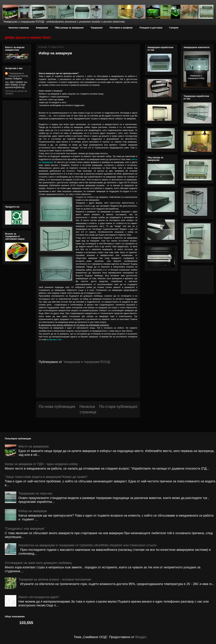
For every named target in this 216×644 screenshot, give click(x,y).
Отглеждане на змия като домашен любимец (38, 563)
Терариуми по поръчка (35, 493)
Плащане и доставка (151, 28)
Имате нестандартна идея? (39, 597)
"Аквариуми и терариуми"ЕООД (18, 75)
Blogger (141, 637)
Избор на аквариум (33, 511)
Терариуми (97, 28)
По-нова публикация (57, 406)
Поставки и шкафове (121, 28)
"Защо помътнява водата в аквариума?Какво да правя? (46, 477)
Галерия (174, 28)
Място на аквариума (34, 446)
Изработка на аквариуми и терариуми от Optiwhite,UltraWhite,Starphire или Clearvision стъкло (88, 545)
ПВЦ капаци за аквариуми (69, 28)
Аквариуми (42, 28)
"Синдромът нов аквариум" (25, 529)
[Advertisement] (88, 385)
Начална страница (19, 28)
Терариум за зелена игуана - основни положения (55, 579)
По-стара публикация (118, 406)
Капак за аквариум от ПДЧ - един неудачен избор (41, 464)
